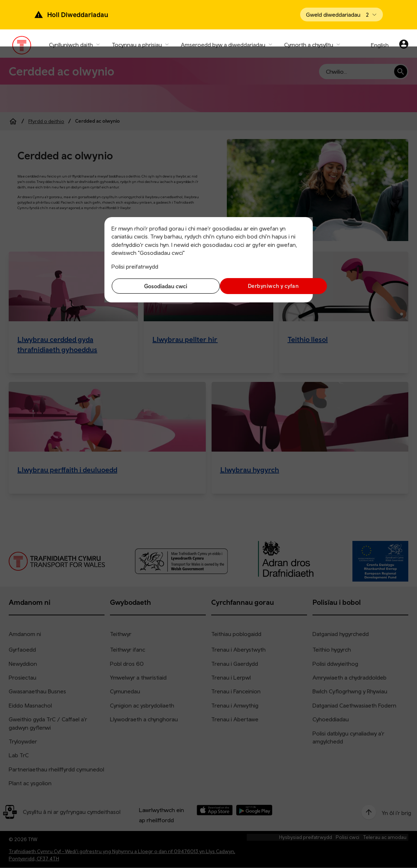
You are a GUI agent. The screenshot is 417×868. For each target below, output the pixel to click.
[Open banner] (342, 15)
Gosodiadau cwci (158, 286)
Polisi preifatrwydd (135, 266)
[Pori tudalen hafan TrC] (22, 47)
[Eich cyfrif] (404, 45)
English (380, 45)
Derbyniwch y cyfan (259, 286)
